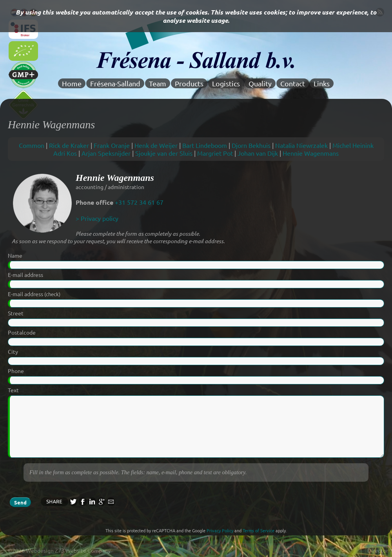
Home (72, 83)
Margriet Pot (215, 153)
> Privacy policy (97, 218)
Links (322, 83)
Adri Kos (65, 153)
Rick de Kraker (69, 145)
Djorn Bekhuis (251, 145)
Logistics (226, 83)
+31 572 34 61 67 (139, 202)
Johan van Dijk (258, 153)
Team (158, 83)
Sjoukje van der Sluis (164, 153)
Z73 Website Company (83, 550)
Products (189, 83)
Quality (260, 83)
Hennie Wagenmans (311, 153)
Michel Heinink (353, 145)
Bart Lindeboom (205, 145)
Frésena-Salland (115, 83)
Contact (293, 83)
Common (32, 145)
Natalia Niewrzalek (301, 145)
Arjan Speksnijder (106, 153)
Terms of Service (259, 530)
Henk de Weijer (156, 145)
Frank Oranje (112, 145)
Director (378, 550)
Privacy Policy (220, 530)
